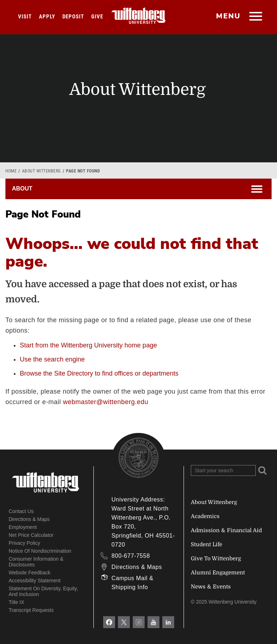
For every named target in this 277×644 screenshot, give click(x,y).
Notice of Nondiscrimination (40, 551)
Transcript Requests (31, 610)
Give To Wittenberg (216, 558)
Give (97, 17)
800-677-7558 (131, 556)
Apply (47, 17)
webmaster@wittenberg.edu (106, 402)
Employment (23, 527)
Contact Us (21, 511)
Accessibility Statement (35, 581)
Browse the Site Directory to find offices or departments (99, 373)
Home (11, 171)
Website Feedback (30, 573)
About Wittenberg (41, 171)
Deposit (73, 17)
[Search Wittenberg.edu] (223, 470)
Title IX (16, 602)
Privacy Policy (24, 543)
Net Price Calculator (31, 535)
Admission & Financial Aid (226, 530)
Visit (25, 17)
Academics (205, 516)
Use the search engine (52, 359)
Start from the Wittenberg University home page (88, 345)
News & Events (211, 587)
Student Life (206, 544)
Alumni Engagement (218, 573)
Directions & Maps (29, 519)
